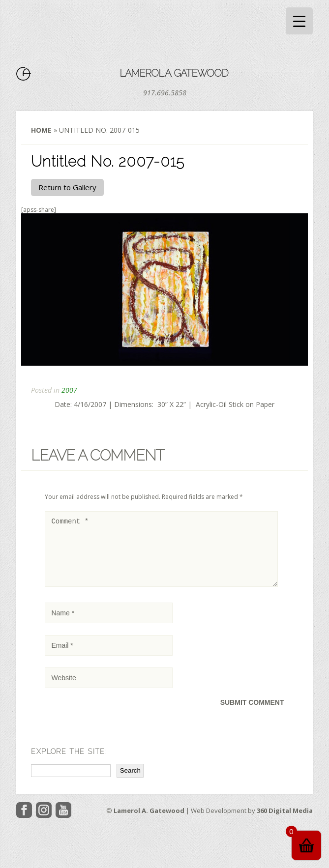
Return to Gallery (67, 187)
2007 (69, 390)
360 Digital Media (285, 822)
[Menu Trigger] (299, 21)
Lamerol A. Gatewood (174, 73)
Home (41, 130)
